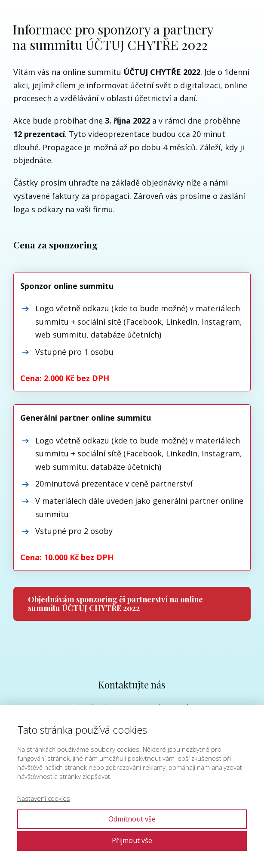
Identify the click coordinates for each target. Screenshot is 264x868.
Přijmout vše (132, 840)
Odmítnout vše (132, 819)
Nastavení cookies (44, 798)
